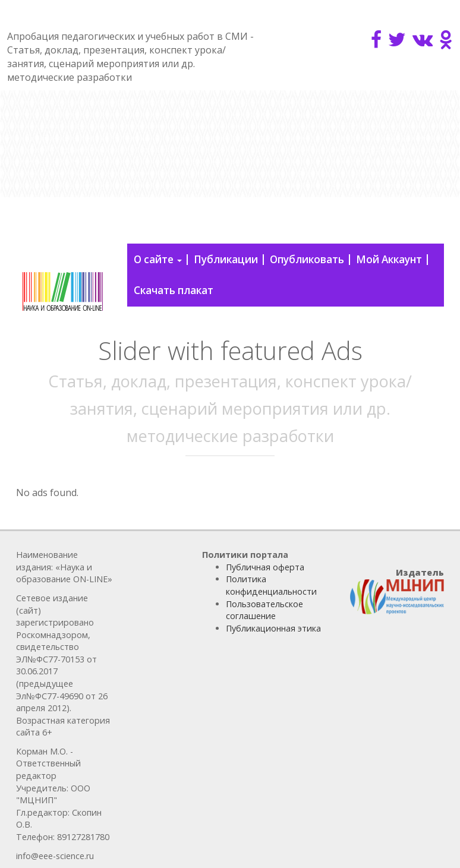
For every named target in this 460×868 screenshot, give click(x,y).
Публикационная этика (273, 628)
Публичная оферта (265, 567)
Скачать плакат (174, 290)
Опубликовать (307, 259)
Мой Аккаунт (389, 259)
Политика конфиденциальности (271, 585)
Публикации (226, 259)
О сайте (158, 259)
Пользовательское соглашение (264, 610)
